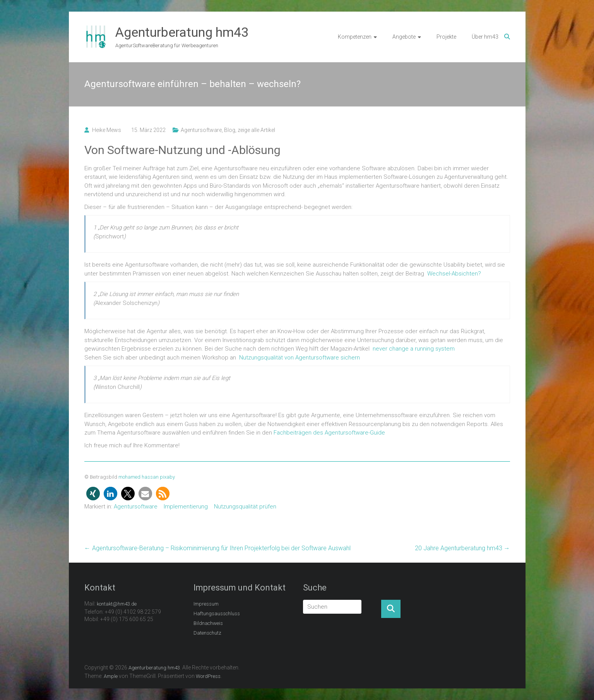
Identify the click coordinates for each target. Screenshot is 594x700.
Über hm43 (485, 37)
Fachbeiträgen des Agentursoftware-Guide (329, 433)
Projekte (446, 37)
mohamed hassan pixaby (147, 477)
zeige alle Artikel (256, 130)
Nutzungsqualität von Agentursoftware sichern (300, 358)
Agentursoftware (201, 130)
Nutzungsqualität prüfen (245, 507)
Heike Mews (107, 130)
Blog (230, 130)
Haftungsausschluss (217, 614)
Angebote (404, 37)
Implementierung (186, 507)
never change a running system (414, 349)
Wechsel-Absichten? (454, 274)
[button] (93, 494)
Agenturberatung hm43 (182, 32)
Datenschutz (207, 633)
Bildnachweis (208, 623)
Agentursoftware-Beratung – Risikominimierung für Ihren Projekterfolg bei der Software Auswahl (217, 548)
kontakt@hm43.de (117, 604)
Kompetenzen (355, 37)
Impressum (206, 604)
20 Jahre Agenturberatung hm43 (462, 548)
